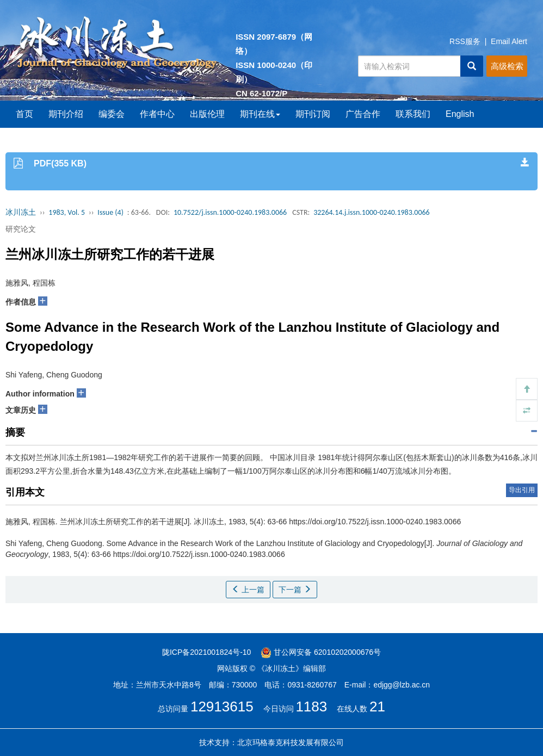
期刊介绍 (66, 114)
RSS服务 (465, 41)
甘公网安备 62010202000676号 (321, 652)
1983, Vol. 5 (67, 212)
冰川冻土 (21, 212)
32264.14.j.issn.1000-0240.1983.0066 (372, 212)
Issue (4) (110, 212)
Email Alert (509, 41)
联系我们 (413, 114)
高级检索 (507, 66)
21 (377, 707)
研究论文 (21, 229)
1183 (311, 707)
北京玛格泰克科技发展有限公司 (291, 742)
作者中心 (157, 114)
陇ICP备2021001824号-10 (206, 652)
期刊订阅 (313, 114)
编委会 (112, 114)
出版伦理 (207, 114)
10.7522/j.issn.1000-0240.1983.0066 (230, 212)
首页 (24, 114)
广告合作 (363, 114)
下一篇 (295, 590)
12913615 (222, 707)
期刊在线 (260, 114)
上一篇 (248, 590)
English (460, 114)
